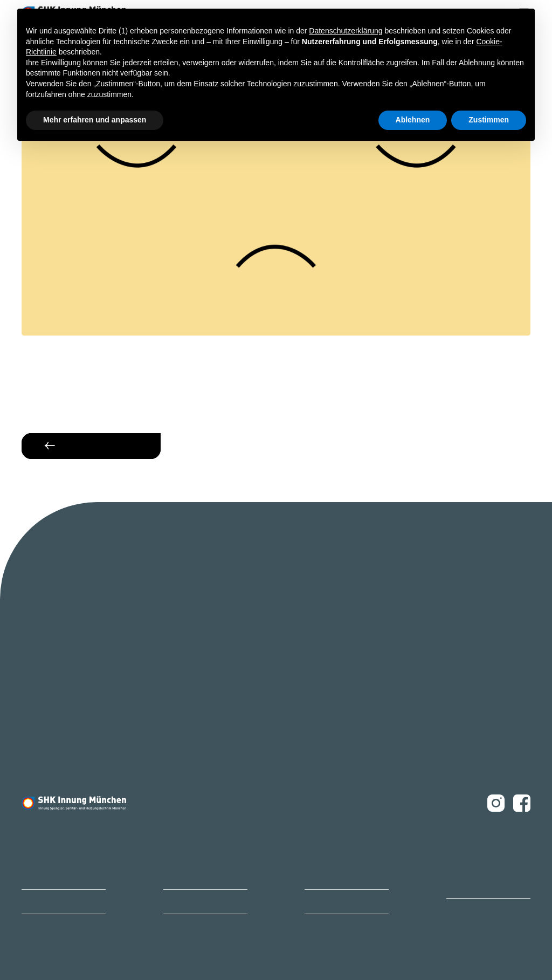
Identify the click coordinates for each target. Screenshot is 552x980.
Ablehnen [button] (413, 120)
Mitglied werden (44, 902)
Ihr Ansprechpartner (191, 902)
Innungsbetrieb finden (336, 877)
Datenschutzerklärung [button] (346, 31)
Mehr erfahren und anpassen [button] (95, 120)
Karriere (174, 877)
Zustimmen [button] (489, 120)
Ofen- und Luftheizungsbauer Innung (487, 882)
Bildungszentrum (45, 877)
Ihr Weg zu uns (324, 902)
